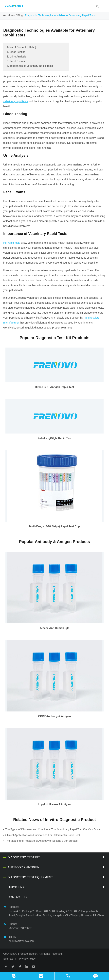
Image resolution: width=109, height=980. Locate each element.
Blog (20, 15)
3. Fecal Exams (16, 61)
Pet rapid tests (12, 243)
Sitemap (8, 959)
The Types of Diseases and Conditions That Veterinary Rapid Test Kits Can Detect (53, 830)
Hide (32, 47)
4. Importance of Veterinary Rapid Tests (30, 66)
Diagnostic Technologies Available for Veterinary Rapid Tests (60, 15)
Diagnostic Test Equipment (57, 877)
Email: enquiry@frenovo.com (19, 939)
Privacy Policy (27, 959)
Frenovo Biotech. (28, 954)
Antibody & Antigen (57, 867)
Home (11, 15)
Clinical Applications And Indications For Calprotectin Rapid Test (43, 835)
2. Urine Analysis (16, 57)
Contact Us (17, 897)
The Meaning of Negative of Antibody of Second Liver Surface (41, 841)
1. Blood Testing (16, 52)
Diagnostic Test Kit (57, 857)
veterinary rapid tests (16, 101)
